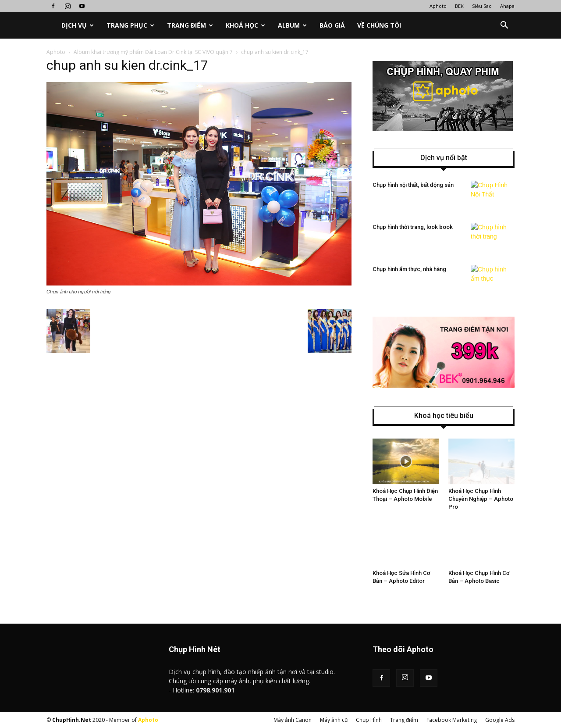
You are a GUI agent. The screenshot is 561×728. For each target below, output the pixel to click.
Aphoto (438, 6)
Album (292, 25)
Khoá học (245, 25)
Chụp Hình (369, 720)
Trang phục (130, 25)
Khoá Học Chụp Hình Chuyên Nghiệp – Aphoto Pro (481, 499)
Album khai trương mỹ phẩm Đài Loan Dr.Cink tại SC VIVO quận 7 (153, 52)
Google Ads (500, 720)
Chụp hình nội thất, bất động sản (413, 185)
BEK (459, 6)
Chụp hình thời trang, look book (413, 227)
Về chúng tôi (379, 25)
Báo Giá (332, 25)
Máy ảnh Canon (293, 720)
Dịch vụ (78, 25)
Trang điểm (190, 25)
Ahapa (507, 6)
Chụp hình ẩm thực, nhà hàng (409, 269)
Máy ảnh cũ (334, 720)
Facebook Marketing (452, 720)
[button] (504, 25)
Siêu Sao (482, 6)
